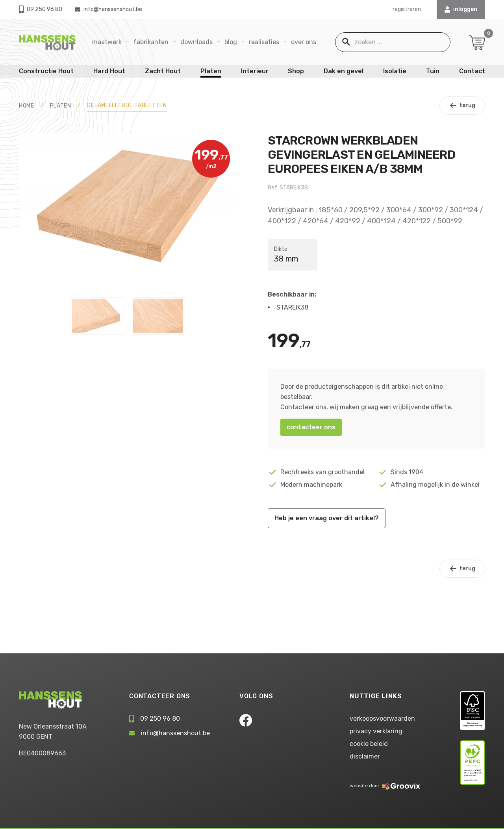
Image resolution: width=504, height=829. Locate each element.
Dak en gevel (344, 71)
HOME (27, 106)
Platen (211, 71)
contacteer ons (311, 427)
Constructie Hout (46, 71)
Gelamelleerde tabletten (127, 105)
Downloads (196, 42)
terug (462, 106)
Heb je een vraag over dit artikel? (327, 518)
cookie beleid (369, 744)
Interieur (255, 71)
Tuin (433, 71)
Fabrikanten (151, 42)
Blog (231, 42)
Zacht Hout (163, 71)
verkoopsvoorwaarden (382, 719)
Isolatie (395, 71)
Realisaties (264, 42)
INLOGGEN (461, 9)
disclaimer (365, 756)
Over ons (304, 42)
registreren (407, 9)
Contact (472, 71)
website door (385, 786)
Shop (296, 71)
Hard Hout (109, 71)
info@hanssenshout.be (108, 9)
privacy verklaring (376, 731)
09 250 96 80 (41, 9)
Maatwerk (107, 42)
